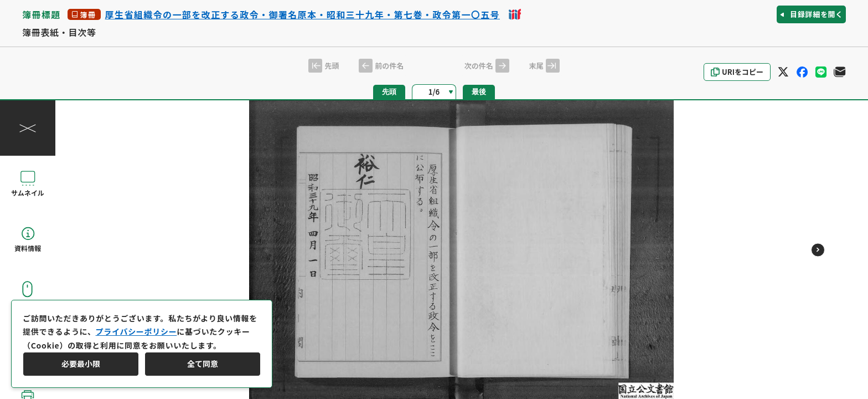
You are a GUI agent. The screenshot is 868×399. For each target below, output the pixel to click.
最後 (479, 92)
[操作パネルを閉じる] (28, 128)
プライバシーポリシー (136, 331)
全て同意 (203, 364)
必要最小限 (81, 364)
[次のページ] (818, 250)
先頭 (389, 92)
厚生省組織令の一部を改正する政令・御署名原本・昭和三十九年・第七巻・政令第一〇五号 (303, 14)
